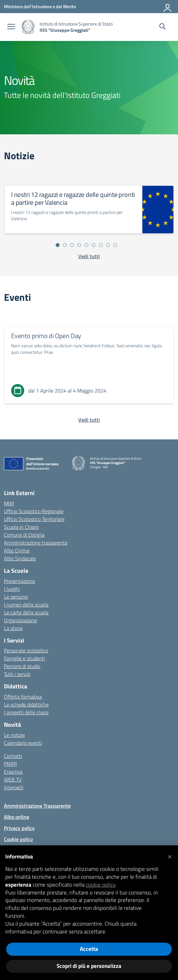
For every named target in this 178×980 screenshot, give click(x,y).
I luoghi (12, 589)
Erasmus (13, 772)
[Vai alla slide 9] (115, 245)
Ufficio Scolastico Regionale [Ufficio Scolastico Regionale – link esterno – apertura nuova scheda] (34, 511)
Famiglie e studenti (24, 658)
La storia (13, 628)
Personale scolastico (26, 650)
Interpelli (14, 787)
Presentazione (19, 581)
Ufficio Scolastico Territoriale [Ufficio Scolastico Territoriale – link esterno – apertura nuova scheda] (34, 519)
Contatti (13, 756)
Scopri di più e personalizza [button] (89, 966)
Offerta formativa (23, 697)
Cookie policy (18, 839)
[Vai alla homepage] (28, 27)
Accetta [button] (89, 949)
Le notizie (14, 735)
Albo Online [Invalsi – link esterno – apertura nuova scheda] (17, 550)
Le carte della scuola (26, 612)
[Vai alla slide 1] (58, 245)
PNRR (10, 764)
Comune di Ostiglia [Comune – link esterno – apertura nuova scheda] (24, 535)
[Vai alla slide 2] (65, 245)
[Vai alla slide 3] (72, 245)
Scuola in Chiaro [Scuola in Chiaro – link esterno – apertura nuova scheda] (21, 527)
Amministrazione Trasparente (37, 806)
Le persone (16, 597)
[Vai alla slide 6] (94, 245)
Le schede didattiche (26, 704)
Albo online (17, 817)
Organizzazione (20, 620)
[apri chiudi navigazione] (11, 27)
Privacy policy (19, 828)
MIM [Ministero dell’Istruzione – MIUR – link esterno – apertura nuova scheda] (9, 503)
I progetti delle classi (26, 712)
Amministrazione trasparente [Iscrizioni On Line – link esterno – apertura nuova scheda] (36, 543)
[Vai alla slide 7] (101, 245)
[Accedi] (168, 7)
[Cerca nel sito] (162, 27)
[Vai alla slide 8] (108, 245)
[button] (169, 856)
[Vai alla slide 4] (79, 245)
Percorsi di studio (22, 666)
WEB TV (13, 779)
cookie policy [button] (100, 885)
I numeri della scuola (26, 605)
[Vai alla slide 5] (86, 245)
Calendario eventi (23, 743)
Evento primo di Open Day (46, 336)
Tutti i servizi (17, 674)
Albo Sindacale (20, 558)
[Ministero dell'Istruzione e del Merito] (40, 6)
